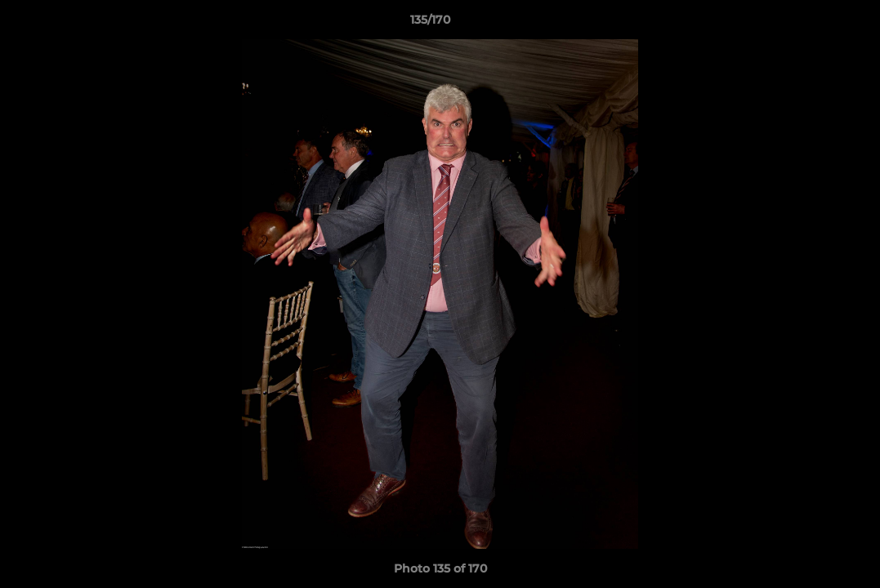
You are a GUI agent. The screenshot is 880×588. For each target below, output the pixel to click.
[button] (811, 24)
